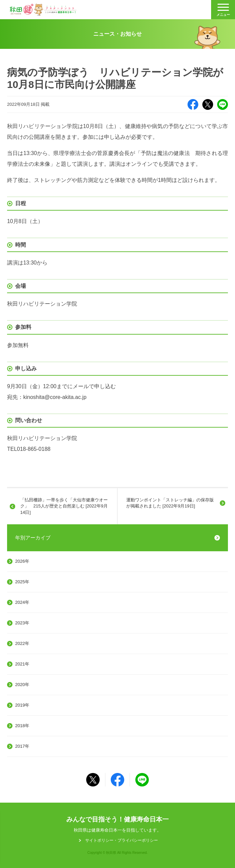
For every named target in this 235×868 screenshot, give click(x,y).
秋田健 (43, 10)
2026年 (22, 561)
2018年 (22, 726)
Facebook (193, 104)
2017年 (22, 746)
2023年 (22, 623)
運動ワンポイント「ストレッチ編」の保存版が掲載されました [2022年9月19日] (170, 503)
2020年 (22, 685)
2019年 (22, 705)
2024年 (22, 602)
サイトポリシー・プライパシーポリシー (122, 840)
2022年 (22, 643)
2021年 (22, 664)
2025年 (22, 582)
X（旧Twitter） (208, 104)
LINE (223, 104)
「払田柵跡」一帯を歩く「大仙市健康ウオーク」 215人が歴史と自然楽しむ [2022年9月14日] (64, 506)
